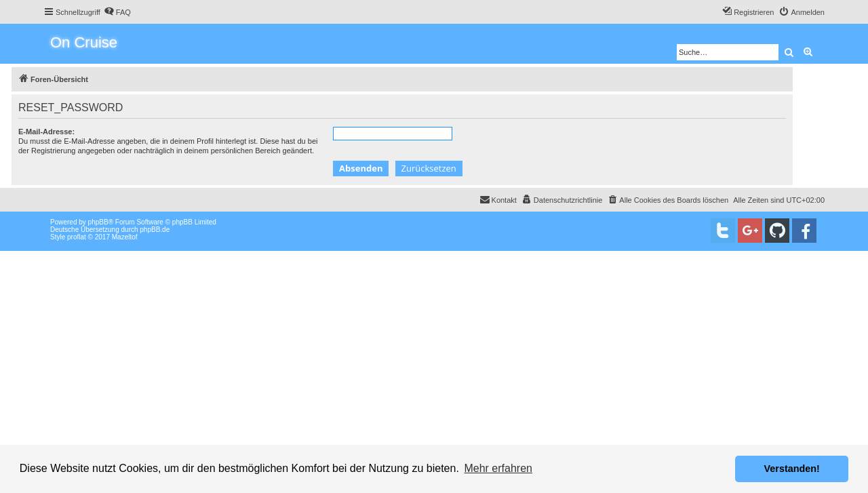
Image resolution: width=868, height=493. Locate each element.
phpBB (98, 222)
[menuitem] (117, 12)
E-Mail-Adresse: (46, 132)
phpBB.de (155, 230)
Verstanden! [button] (792, 469)
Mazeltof (125, 237)
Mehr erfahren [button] (498, 468)
